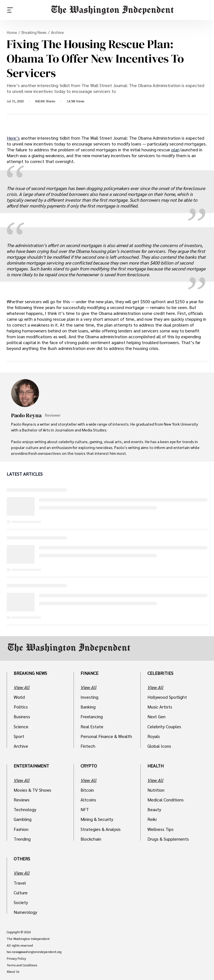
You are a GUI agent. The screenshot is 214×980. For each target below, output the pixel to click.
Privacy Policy (16, 959)
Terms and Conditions (22, 965)
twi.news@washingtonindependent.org (34, 952)
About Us (13, 972)
